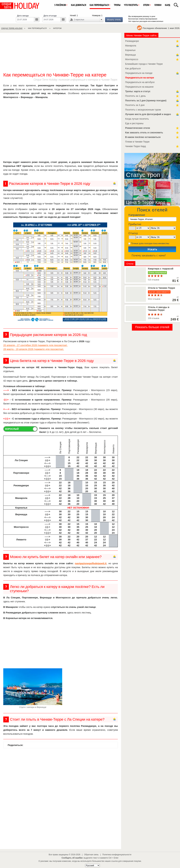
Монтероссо (132, 59)
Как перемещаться (100, 5)
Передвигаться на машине (139, 87)
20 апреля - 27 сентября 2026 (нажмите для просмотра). (35, 345)
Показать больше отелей (152, 327)
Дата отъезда (50, 16)
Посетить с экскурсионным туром (143, 110)
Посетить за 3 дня (135, 105)
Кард (168, 5)
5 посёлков (61, 5)
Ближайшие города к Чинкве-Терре (144, 64)
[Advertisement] (61, 54)
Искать (152, 249)
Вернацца (130, 55)
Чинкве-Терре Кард (135, 146)
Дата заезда (23, 16)
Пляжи (158, 5)
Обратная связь (91, 855)
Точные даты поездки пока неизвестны (150, 243)
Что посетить (132, 5)
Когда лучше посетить (137, 119)
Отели (147, 5)
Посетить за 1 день (135, 96)
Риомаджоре (132, 41)
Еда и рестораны (134, 123)
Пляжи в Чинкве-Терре (137, 142)
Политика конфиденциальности (117, 855)
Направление (137, 215)
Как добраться (79, 5)
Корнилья (130, 50)
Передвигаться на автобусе (140, 82)
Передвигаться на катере (140, 78)
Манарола (131, 46)
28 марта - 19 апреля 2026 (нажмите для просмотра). (34, 349)
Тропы (117, 5)
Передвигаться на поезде (139, 73)
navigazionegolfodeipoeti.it (91, 563)
